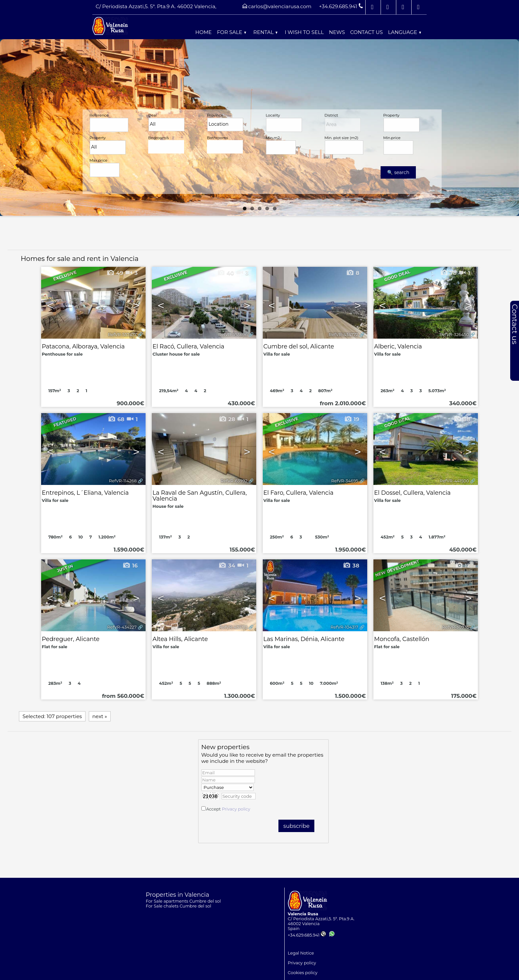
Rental (265, 32)
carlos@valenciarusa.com (280, 6)
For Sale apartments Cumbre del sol (183, 901)
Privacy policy (236, 809)
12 (463, 566)
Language (405, 32)
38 (351, 566)
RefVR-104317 (345, 627)
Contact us (367, 32)
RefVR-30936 (455, 627)
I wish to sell (304, 32)
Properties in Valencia (178, 895)
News (337, 32)
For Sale (232, 32)
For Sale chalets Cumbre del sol (179, 906)
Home (203, 32)
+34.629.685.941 (307, 935)
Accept (228, 809)
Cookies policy (303, 973)
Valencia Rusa (303, 914)
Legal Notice (301, 953)
